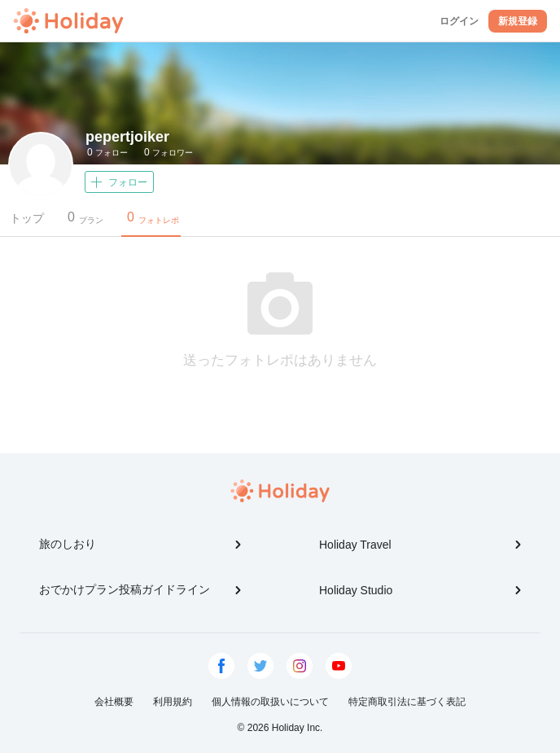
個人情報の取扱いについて (270, 702)
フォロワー (168, 152)
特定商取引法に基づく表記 (407, 702)
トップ (27, 218)
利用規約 (173, 702)
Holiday (68, 21)
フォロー (107, 152)
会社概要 (114, 702)
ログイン (459, 21)
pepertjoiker (127, 137)
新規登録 (518, 21)
